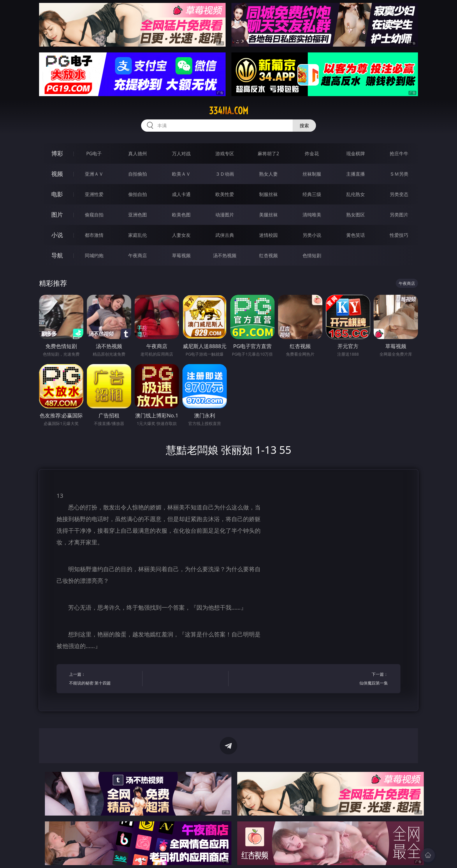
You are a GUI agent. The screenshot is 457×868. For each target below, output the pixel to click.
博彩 (57, 153)
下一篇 (353, 679)
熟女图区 (356, 215)
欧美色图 (181, 215)
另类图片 (399, 215)
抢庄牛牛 (399, 154)
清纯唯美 (312, 215)
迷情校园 (268, 235)
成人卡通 (181, 194)
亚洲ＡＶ (94, 174)
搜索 (304, 126)
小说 (57, 235)
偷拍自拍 (138, 194)
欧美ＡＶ (181, 174)
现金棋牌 (356, 154)
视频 (57, 174)
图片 (57, 215)
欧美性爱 (225, 194)
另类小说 (312, 235)
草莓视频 (181, 255)
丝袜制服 (312, 174)
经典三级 (312, 194)
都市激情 (94, 235)
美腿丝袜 (268, 215)
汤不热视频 (225, 255)
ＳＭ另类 (399, 174)
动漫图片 (225, 215)
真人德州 (138, 154)
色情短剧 (312, 255)
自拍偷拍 (138, 174)
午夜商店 (138, 255)
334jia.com (229, 111)
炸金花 (312, 154)
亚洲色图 (138, 215)
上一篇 (104, 679)
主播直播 (356, 174)
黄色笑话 (356, 235)
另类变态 (399, 194)
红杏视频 (268, 255)
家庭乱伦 (138, 235)
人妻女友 (181, 235)
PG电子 (94, 154)
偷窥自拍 (94, 215)
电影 (57, 194)
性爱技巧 (399, 235)
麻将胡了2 (268, 154)
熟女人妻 (268, 174)
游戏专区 (225, 154)
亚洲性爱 (94, 194)
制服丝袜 (268, 194)
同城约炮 (94, 255)
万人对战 (181, 154)
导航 (57, 255)
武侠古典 (225, 235)
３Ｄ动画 (225, 174)
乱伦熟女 (356, 194)
